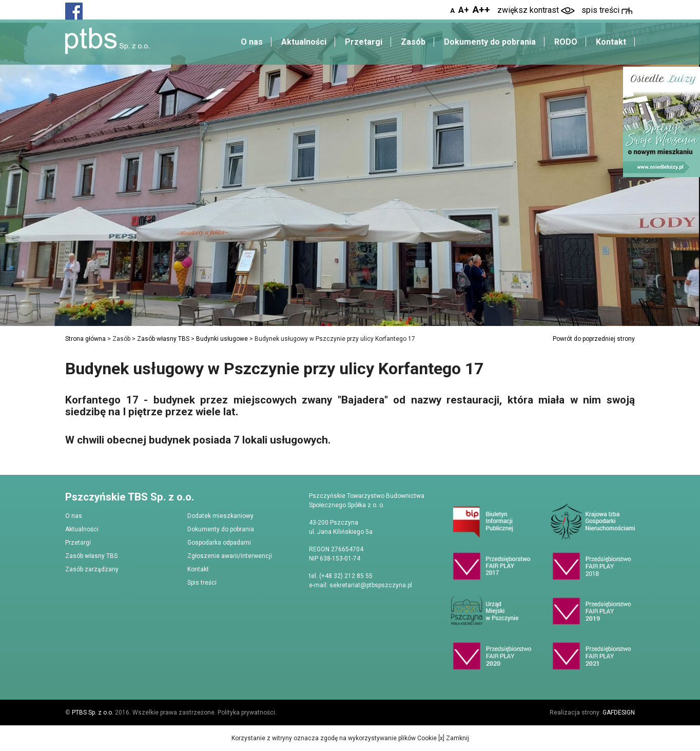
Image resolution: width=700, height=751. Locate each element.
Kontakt (611, 42)
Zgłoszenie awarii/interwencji (230, 556)
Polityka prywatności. (247, 713)
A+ (464, 10)
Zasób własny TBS (163, 339)
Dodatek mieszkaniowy (220, 516)
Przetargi (364, 42)
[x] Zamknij (453, 738)
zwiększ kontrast (536, 10)
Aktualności (304, 42)
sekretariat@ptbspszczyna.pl (371, 585)
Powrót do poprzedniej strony (594, 339)
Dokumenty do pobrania (490, 42)
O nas (252, 42)
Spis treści (202, 583)
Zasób (413, 42)
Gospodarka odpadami (219, 543)
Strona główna (85, 339)
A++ (481, 9)
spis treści (607, 10)
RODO (566, 42)
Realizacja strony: (592, 713)
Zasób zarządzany (92, 569)
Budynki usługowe (222, 339)
